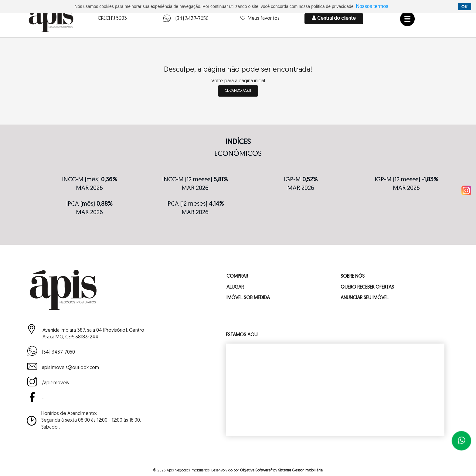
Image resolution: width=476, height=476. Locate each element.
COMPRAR (237, 277)
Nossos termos (372, 6)
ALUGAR (235, 287)
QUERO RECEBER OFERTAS (367, 287)
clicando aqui (238, 91)
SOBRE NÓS (353, 277)
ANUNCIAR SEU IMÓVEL (365, 298)
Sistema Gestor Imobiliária (300, 470)
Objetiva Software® (256, 470)
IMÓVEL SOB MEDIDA (248, 298)
